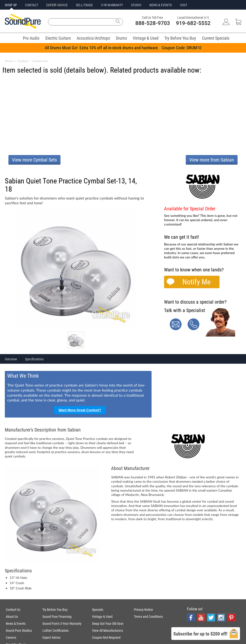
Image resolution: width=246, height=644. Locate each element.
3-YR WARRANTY (112, 5)
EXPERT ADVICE (57, 5)
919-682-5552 (193, 23)
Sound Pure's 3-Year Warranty (62, 624)
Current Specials (216, 38)
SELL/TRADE (84, 5)
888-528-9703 (153, 23)
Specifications (34, 359)
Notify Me (196, 282)
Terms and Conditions (148, 617)
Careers (11, 638)
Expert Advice (51, 638)
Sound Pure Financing (57, 617)
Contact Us (13, 610)
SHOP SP (11, 5)
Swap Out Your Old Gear (108, 624)
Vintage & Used (146, 38)
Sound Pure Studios (19, 631)
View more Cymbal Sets (34, 160)
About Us (12, 617)
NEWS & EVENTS (161, 5)
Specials (98, 610)
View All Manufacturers (107, 631)
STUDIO (136, 5)
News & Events (16, 624)
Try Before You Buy (180, 38)
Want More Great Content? (80, 410)
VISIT (184, 5)
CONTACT (32, 5)
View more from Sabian (212, 160)
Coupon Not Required (106, 638)
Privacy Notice (143, 610)
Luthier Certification (56, 631)
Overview (11, 359)
